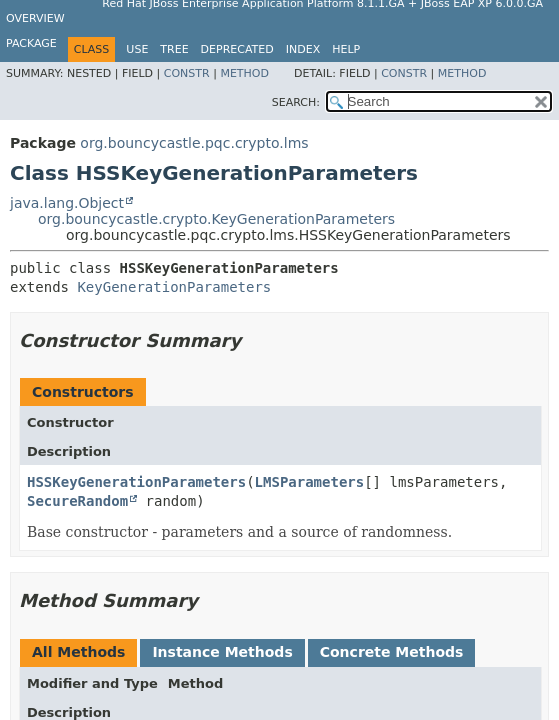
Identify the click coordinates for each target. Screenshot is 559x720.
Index (303, 49)
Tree (174, 49)
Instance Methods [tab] (222, 652)
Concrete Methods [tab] (392, 652)
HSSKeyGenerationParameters (136, 482)
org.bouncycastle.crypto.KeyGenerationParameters (216, 219)
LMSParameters (310, 482)
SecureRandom (77, 501)
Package (31, 43)
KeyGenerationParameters (174, 287)
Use (137, 49)
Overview (35, 18)
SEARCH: (296, 102)
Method (244, 73)
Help (346, 49)
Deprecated (237, 49)
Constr (187, 73)
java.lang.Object (67, 203)
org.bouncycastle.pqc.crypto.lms (194, 143)
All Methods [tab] (78, 652)
